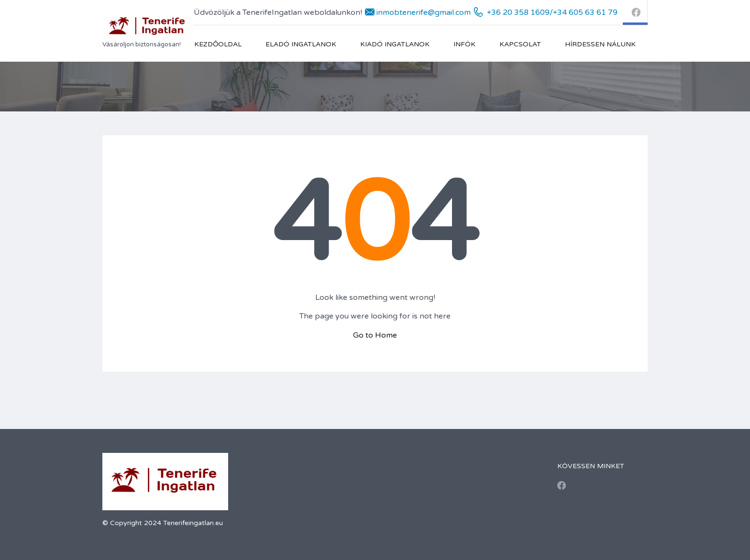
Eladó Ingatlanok (301, 44)
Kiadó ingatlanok (395, 44)
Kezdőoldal (218, 44)
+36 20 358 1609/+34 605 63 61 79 (552, 12)
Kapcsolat (520, 44)
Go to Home (375, 335)
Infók (464, 44)
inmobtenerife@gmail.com (424, 12)
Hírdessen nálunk (600, 44)
